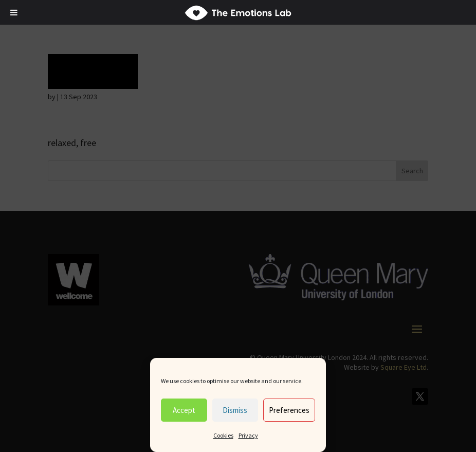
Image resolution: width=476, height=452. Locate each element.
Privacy (248, 435)
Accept (184, 410)
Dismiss (235, 410)
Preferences (289, 410)
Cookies (223, 435)
